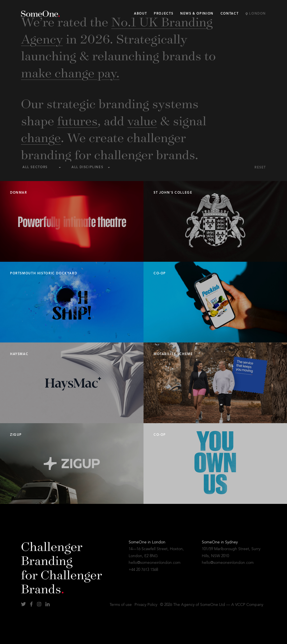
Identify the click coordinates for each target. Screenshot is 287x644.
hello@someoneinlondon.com (155, 563)
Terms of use (121, 605)
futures (77, 120)
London (256, 14)
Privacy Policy (146, 605)
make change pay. (70, 72)
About (140, 14)
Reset (260, 168)
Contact (230, 14)
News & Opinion (197, 14)
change (41, 137)
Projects (164, 14)
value (142, 120)
